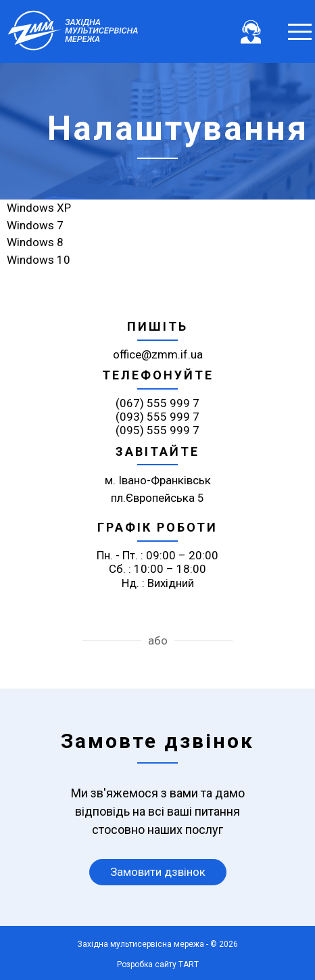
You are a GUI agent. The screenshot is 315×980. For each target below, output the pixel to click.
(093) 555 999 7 (157, 417)
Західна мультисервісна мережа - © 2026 (157, 944)
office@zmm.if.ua (158, 354)
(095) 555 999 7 (157, 430)
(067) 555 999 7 (157, 403)
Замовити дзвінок (158, 872)
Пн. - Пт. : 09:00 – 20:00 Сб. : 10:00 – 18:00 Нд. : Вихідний (157, 569)
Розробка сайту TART (158, 964)
